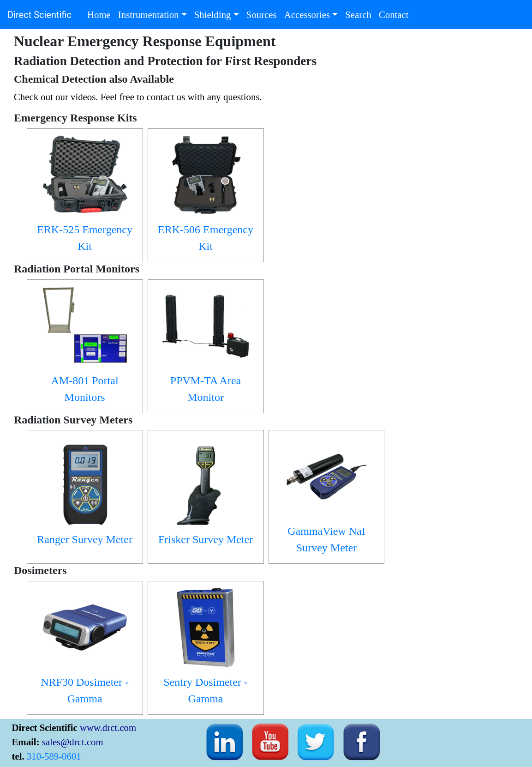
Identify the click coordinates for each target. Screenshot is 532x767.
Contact (396, 13)
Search (360, 13)
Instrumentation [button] (149, 15)
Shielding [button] (213, 15)
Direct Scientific (39, 15)
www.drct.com (108, 727)
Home (101, 13)
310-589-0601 (54, 756)
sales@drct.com (73, 742)
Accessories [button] (307, 15)
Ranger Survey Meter (85, 539)
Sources (263, 13)
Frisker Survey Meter (206, 539)
